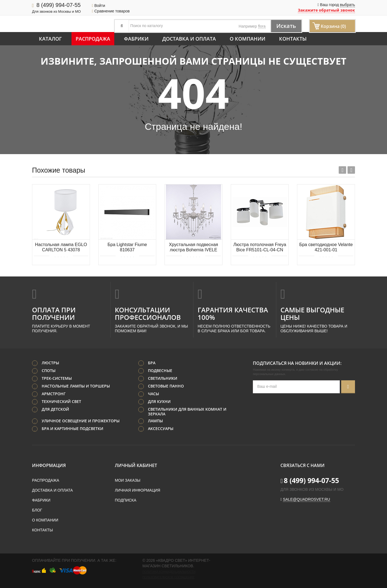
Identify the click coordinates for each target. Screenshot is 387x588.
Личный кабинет (136, 465)
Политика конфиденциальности (169, 572)
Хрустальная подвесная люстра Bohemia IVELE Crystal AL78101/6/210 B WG (193, 248)
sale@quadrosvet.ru (307, 499)
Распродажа (93, 39)
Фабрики (136, 39)
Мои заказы (128, 480)
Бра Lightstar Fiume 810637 (127, 247)
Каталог (50, 39)
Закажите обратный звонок (326, 10)
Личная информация (137, 490)
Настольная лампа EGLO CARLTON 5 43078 (61, 247)
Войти (99, 6)
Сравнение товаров (111, 11)
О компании (247, 39)
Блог (37, 510)
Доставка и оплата (189, 39)
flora (262, 26)
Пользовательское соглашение (168, 577)
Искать (286, 26)
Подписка (126, 500)
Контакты (293, 39)
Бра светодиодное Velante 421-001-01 (326, 247)
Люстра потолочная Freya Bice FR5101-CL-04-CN (260, 247)
